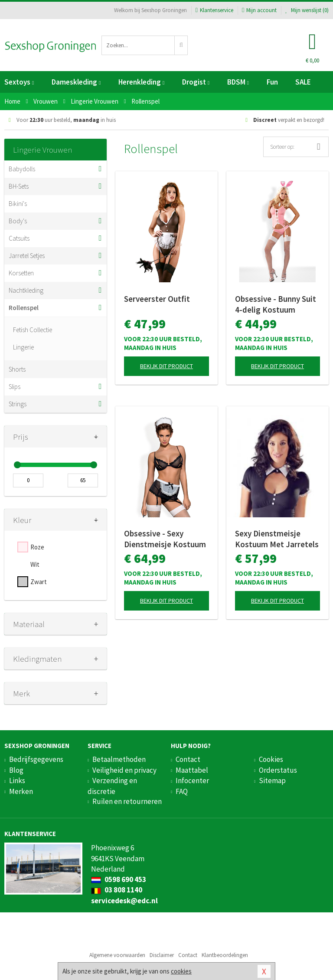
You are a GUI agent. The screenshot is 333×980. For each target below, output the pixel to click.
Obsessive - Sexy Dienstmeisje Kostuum (165, 539)
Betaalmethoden (119, 759)
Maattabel (192, 770)
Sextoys (19, 82)
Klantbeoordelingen (225, 955)
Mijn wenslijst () (307, 10)
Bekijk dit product (166, 366)
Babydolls (22, 169)
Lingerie (23, 347)
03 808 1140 (117, 890)
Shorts (17, 369)
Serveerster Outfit (157, 299)
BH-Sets (19, 186)
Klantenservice (214, 10)
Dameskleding (76, 82)
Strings (18, 404)
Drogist (196, 82)
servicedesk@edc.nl (124, 901)
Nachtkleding (26, 290)
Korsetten (21, 273)
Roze (37, 547)
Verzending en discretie (112, 786)
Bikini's (18, 204)
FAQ (182, 791)
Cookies (271, 759)
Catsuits (19, 238)
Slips (15, 387)
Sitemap (272, 781)
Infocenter (192, 781)
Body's (18, 221)
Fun (272, 82)
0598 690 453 (119, 879)
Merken (21, 791)
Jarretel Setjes (27, 256)
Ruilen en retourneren (127, 801)
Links (17, 781)
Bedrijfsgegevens (36, 759)
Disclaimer (162, 955)
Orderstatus (278, 770)
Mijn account (259, 10)
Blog (16, 770)
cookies (181, 971)
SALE (303, 82)
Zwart (39, 582)
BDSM (238, 82)
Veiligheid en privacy (124, 770)
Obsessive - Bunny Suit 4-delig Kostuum (276, 304)
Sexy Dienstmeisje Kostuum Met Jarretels (277, 539)
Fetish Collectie (33, 330)
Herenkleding (141, 82)
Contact (188, 759)
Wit (35, 564)
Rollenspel (24, 308)
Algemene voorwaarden (117, 955)
